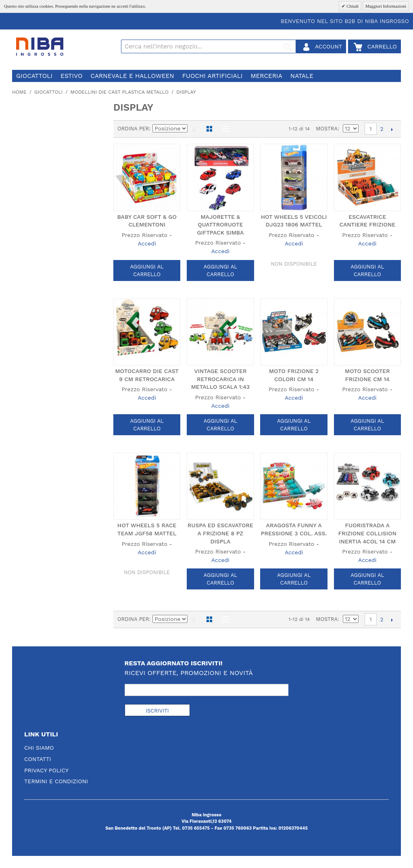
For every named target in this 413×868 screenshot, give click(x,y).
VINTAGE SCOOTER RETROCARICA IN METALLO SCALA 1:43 (220, 379)
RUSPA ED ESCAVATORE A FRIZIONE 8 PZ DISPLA (220, 533)
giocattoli (34, 76)
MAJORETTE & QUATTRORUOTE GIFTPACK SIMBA (220, 225)
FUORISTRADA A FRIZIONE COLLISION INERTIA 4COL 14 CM (367, 533)
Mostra (327, 129)
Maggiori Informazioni (386, 6)
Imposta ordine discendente (195, 129)
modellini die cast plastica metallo (119, 92)
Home (19, 92)
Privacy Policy (46, 770)
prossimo (392, 129)
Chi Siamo (39, 748)
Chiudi (352, 6)
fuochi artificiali (213, 76)
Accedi (147, 243)
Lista (223, 129)
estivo (71, 76)
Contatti (38, 759)
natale (302, 76)
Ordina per (133, 129)
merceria (266, 76)
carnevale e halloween (132, 76)
